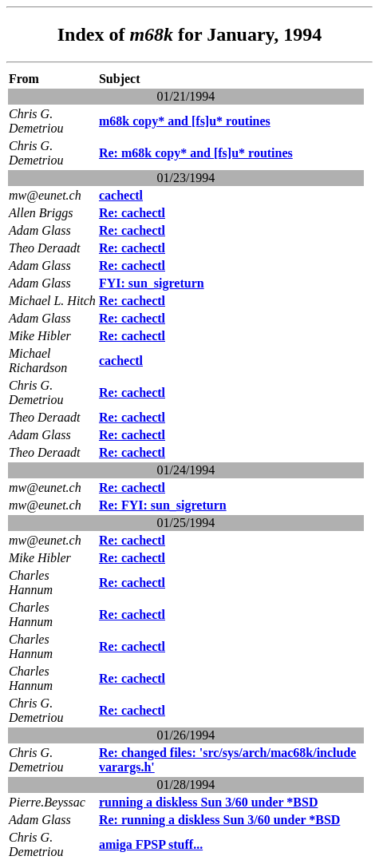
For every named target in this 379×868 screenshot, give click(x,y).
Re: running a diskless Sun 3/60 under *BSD (219, 820)
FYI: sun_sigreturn (152, 283)
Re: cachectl (132, 213)
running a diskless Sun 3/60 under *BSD (208, 802)
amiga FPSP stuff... (151, 844)
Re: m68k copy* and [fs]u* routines (196, 153)
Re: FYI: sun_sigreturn (163, 505)
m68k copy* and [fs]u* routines (185, 121)
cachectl (121, 195)
